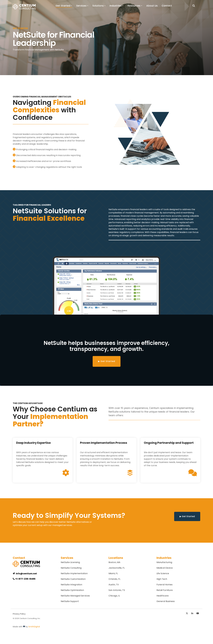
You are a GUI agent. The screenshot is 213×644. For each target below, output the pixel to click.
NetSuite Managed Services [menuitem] (75, 596)
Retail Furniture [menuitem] (165, 590)
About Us (152, 6)
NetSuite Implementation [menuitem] (74, 573)
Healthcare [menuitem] (163, 596)
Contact (167, 6)
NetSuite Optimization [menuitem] (72, 590)
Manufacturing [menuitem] (164, 562)
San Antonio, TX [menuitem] (117, 590)
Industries (117, 6)
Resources (135, 6)
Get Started (64, 6)
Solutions (99, 6)
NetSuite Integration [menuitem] (71, 585)
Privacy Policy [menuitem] (19, 614)
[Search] (194, 6)
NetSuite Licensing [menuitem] (70, 562)
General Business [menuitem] (166, 601)
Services (82, 6)
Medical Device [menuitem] (165, 568)
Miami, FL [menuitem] (113, 573)
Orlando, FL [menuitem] (114, 579)
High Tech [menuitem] (162, 579)
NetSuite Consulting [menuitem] (71, 568)
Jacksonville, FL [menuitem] (117, 568)
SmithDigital (34, 627)
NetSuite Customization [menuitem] (73, 579)
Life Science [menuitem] (163, 573)
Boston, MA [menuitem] (114, 562)
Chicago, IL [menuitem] (114, 596)
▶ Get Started (107, 361)
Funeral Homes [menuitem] (165, 585)
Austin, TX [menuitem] (114, 585)
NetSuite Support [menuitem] (70, 601)
